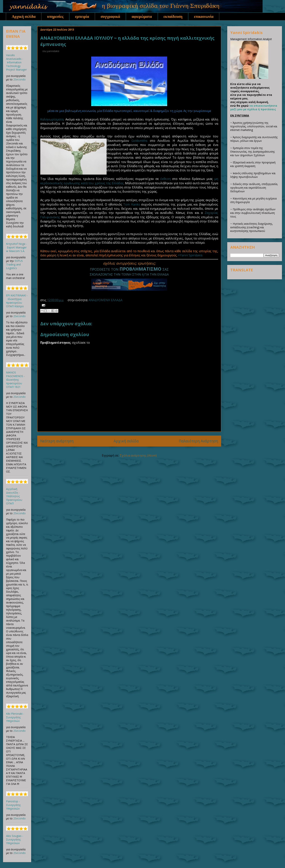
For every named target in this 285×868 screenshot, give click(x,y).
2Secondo (19, 79)
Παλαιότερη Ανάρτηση (198, 441)
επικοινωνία (204, 17)
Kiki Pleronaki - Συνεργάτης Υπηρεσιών (15, 717)
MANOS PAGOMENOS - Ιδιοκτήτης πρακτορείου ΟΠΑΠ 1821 (15, 380)
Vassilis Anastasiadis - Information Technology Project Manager (16, 62)
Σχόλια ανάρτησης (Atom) (138, 455)
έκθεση (165, 179)
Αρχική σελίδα (24, 17)
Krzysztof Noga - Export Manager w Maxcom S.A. (17, 247)
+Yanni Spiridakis (190, 255)
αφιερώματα (142, 17)
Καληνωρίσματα (52, 119)
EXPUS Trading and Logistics (14, 264)
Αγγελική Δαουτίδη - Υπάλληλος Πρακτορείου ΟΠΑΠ (14, 496)
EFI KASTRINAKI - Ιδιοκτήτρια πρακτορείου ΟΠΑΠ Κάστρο (17, 301)
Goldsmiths (139, 141)
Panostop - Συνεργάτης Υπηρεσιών (13, 805)
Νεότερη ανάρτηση (57, 441)
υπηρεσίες (55, 17)
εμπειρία (82, 17)
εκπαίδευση (173, 17)
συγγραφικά (110, 17)
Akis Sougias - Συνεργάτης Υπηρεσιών (15, 839)
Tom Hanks (132, 204)
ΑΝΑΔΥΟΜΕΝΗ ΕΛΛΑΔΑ (105, 300)
